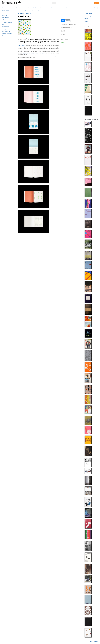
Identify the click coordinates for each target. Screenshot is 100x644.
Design (86, 19)
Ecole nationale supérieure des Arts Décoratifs (34, 53)
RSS (96, 3)
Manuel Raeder (25, 14)
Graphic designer (22, 46)
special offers (6, 13)
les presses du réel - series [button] (23, 8)
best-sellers (5, 15)
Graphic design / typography (91, 24)
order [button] (63, 21)
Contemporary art (88, 16)
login (96, 8)
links (4, 36)
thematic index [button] (64, 8)
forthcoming (6, 11)
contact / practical (7, 34)
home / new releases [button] (8, 8)
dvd (3, 25)
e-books (4, 20)
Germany (87, 21)
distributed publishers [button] (38, 8)
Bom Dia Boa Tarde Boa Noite (32, 11)
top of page (94, 641)
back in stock (6, 18)
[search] (43, 3)
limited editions (6, 27)
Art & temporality (88, 13)
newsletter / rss (6, 31)
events (4, 29)
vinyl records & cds (7, 22)
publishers (20, 11)
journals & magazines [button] (52, 8)
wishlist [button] (68, 21)
